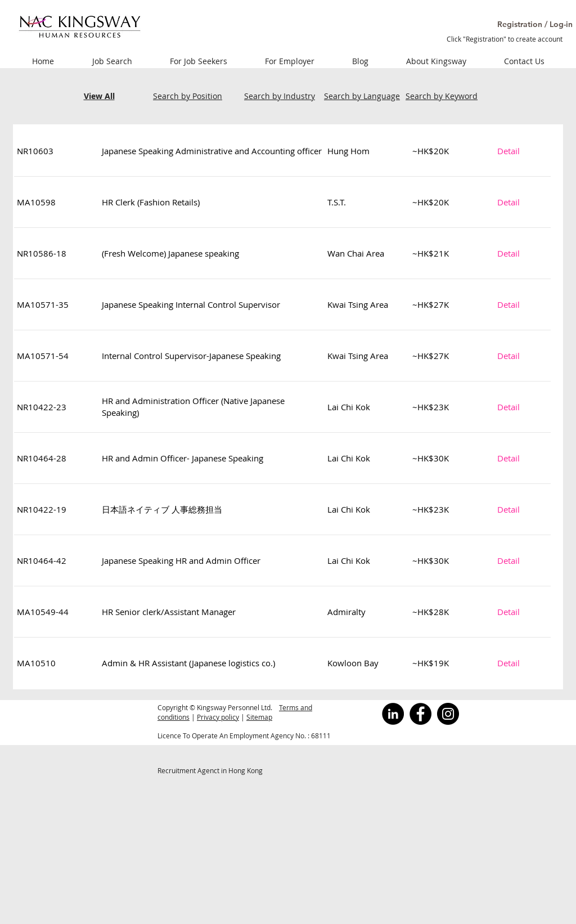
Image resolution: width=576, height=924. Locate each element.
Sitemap (259, 717)
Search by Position (188, 96)
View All (99, 96)
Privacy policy (218, 717)
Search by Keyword (442, 96)
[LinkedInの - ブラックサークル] (393, 714)
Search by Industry (280, 96)
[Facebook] (420, 714)
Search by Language (362, 96)
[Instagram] (448, 714)
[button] (522, 24)
